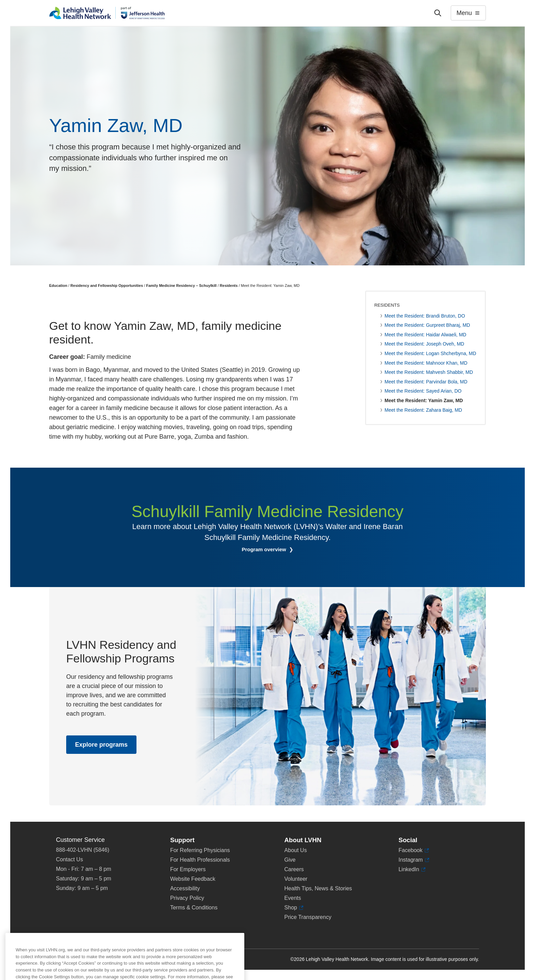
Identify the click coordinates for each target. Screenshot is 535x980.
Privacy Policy (187, 898)
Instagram (414, 860)
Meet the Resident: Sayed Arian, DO (423, 391)
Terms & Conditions (194, 908)
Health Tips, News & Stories (318, 888)
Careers (294, 869)
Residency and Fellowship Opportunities (107, 286)
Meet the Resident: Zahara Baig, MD (423, 410)
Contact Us (69, 859)
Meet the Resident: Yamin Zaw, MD (424, 400)
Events (293, 898)
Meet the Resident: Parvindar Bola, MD (426, 382)
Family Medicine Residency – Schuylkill (181, 286)
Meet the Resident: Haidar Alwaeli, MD (425, 335)
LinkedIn (412, 869)
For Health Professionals (200, 860)
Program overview (264, 549)
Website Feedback (193, 879)
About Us (295, 850)
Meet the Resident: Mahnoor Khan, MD (426, 363)
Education (58, 286)
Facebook (414, 850)
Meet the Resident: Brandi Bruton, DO (425, 316)
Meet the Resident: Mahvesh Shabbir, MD (429, 372)
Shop (294, 908)
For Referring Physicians (200, 850)
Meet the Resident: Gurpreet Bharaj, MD (427, 325)
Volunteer (296, 879)
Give (290, 860)
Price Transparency (308, 917)
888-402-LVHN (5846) (83, 850)
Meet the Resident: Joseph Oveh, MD (424, 344)
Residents (229, 286)
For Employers (188, 869)
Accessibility (185, 888)
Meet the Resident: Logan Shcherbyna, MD (430, 353)
